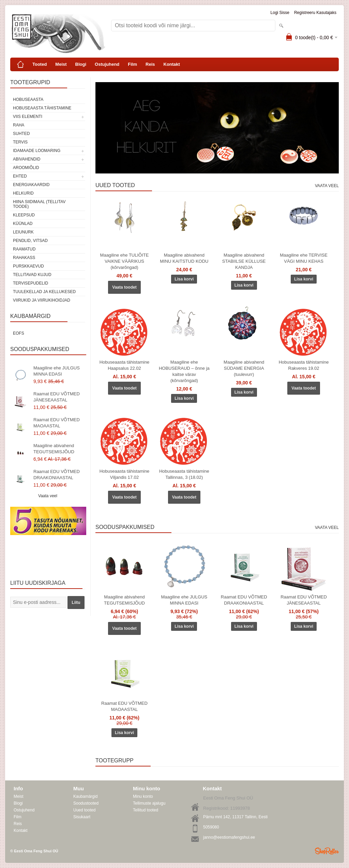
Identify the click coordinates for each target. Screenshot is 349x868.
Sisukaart (82, 817)
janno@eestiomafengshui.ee (229, 837)
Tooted (40, 64)
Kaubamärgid (85, 796)
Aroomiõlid (26, 168)
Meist (61, 64)
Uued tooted (84, 810)
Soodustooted (86, 803)
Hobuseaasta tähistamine (42, 108)
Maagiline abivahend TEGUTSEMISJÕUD (54, 449)
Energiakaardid (31, 185)
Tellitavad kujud (32, 275)
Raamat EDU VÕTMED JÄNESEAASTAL (57, 397)
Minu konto (143, 796)
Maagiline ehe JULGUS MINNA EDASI (57, 371)
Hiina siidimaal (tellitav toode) (39, 204)
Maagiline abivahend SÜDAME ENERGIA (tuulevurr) (244, 368)
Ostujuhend (107, 64)
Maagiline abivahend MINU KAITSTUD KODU (184, 258)
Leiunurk (23, 232)
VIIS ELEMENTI (28, 117)
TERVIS (20, 142)
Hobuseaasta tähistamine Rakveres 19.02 (304, 365)
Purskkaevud (28, 266)
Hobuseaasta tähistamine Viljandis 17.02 (125, 474)
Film (132, 64)
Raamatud (24, 249)
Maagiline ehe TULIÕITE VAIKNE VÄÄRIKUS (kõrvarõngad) (125, 261)
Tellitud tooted (146, 810)
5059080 (211, 827)
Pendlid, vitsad (30, 241)
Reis (150, 64)
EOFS (19, 333)
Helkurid (23, 193)
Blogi (81, 64)
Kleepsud (24, 215)
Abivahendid (27, 159)
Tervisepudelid (31, 283)
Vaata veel (48, 496)
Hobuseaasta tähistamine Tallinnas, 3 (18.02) (184, 474)
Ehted (20, 176)
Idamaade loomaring (37, 151)
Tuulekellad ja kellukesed (44, 292)
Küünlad (23, 224)
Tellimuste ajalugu (149, 803)
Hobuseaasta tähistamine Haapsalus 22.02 (125, 365)
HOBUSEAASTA (28, 100)
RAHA (19, 125)
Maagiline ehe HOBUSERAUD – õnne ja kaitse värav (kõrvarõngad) (184, 371)
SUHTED (21, 134)
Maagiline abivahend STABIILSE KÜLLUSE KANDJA (244, 261)
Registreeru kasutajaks (315, 13)
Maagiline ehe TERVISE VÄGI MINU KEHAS (304, 258)
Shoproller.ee (327, 851)
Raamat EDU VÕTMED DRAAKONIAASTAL (57, 475)
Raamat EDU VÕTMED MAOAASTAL (57, 423)
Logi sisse (280, 13)
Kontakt (172, 64)
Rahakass (24, 258)
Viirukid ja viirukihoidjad (42, 300)
